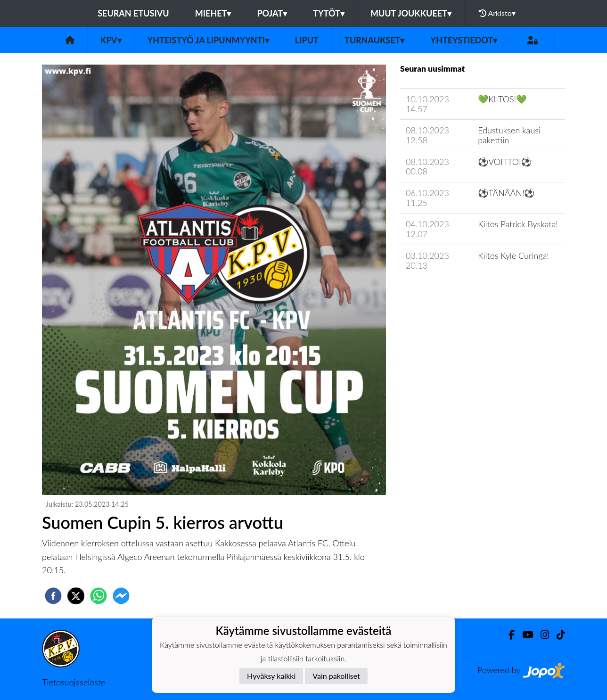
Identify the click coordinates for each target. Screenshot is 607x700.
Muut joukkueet (411, 13)
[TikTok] (557, 635)
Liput (307, 40)
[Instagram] (541, 635)
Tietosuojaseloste (74, 682)
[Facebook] (508, 635)
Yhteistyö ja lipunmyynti (208, 40)
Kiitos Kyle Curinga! (513, 255)
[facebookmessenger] (121, 596)
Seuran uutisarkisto (442, 292)
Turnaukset (375, 40)
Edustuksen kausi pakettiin (509, 135)
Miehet (213, 13)
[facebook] (53, 596)
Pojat (272, 13)
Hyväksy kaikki (271, 676)
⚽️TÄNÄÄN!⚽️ (506, 193)
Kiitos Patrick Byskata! (518, 224)
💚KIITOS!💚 (502, 99)
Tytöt (329, 13)
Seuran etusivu (133, 13)
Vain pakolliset (336, 676)
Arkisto (497, 13)
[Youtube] (524, 635)
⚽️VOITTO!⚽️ (504, 162)
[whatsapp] (98, 596)
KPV (111, 40)
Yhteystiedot (464, 40)
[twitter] (76, 596)
